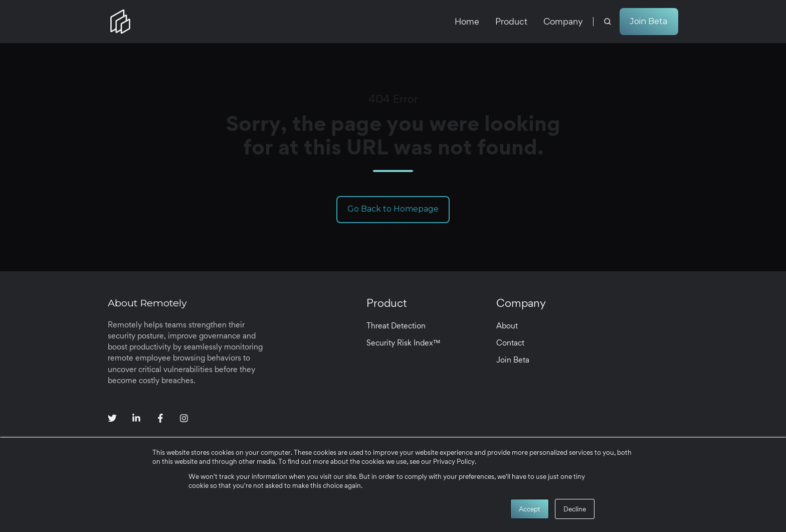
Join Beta (649, 21)
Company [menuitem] (563, 21)
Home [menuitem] (467, 21)
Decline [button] (575, 509)
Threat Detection (396, 326)
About (507, 326)
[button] (608, 22)
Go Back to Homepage (393, 209)
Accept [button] (530, 509)
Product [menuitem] (511, 21)
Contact (510, 343)
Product (387, 303)
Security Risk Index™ (403, 343)
